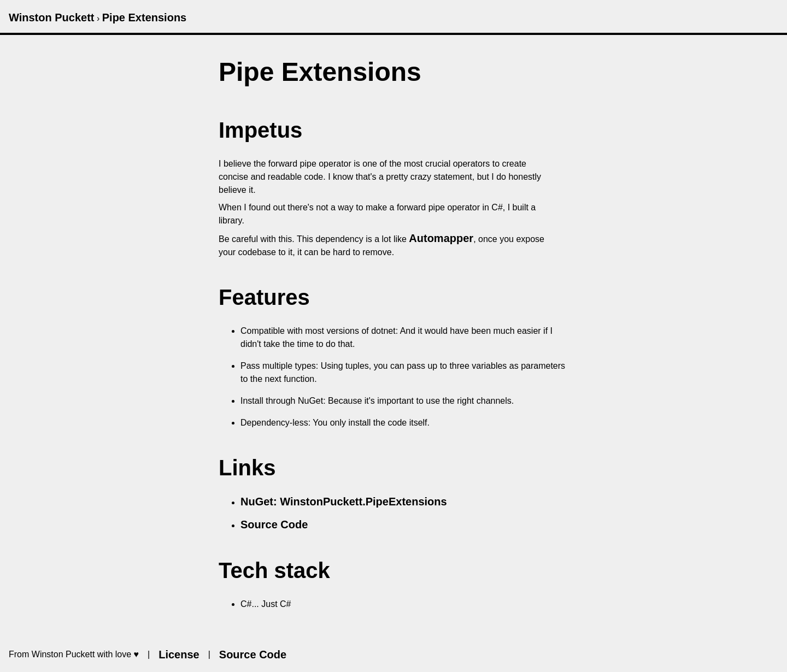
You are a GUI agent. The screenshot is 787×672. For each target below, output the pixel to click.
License (179, 655)
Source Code (274, 524)
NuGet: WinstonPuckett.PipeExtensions (344, 502)
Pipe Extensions (145, 17)
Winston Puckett (52, 17)
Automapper (441, 238)
